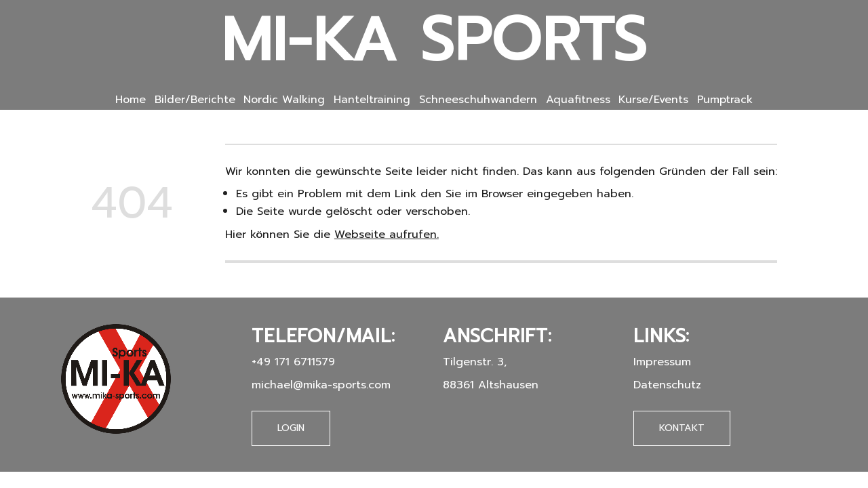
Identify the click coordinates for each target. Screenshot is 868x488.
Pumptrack (725, 100)
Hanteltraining (372, 100)
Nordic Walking (284, 100)
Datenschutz (667, 385)
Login (291, 428)
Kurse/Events (653, 100)
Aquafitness (578, 100)
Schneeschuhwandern (478, 100)
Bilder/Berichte (195, 100)
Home (131, 100)
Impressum (662, 362)
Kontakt (682, 428)
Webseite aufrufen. (387, 234)
